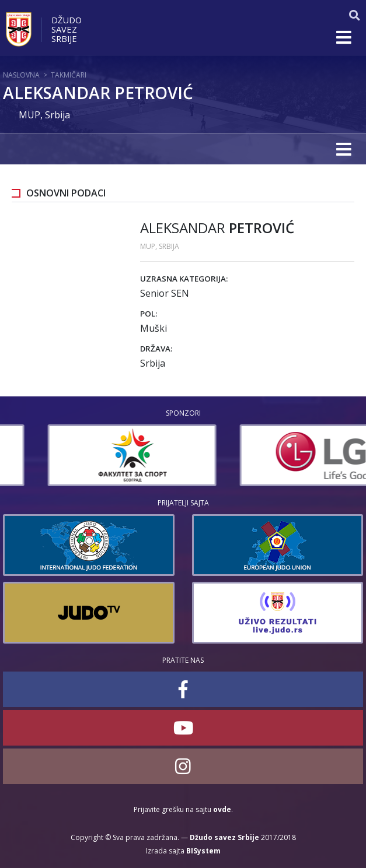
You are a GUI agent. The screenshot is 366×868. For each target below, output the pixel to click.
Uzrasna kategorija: (184, 279)
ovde (222, 809)
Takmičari (69, 75)
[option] (261, 455)
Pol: (149, 314)
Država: (156, 349)
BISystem (203, 851)
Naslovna (21, 75)
